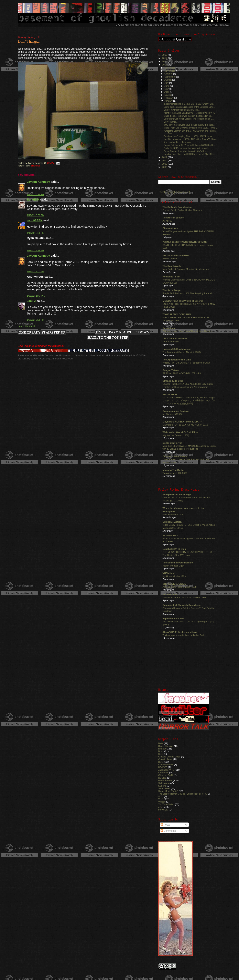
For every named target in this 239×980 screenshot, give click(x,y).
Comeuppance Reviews (176, 411)
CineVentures (170, 228)
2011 (165, 157)
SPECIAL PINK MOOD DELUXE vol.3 (182, 373)
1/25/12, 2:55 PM (36, 320)
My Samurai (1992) (172, 414)
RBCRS (162, 778)
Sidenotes (35, 166)
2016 (165, 55)
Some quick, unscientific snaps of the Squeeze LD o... (190, 107)
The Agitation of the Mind (177, 360)
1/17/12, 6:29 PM (36, 194)
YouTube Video (166, 804)
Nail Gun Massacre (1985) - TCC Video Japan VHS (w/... (191, 139)
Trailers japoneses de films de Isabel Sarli (184, 635)
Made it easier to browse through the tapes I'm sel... (189, 116)
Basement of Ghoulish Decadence (182, 605)
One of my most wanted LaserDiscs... (182, 110)
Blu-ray (162, 749)
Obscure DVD (166, 775)
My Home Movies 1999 (174, 576)
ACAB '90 (167, 221)
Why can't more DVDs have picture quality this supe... (189, 125)
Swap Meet (164, 788)
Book (161, 751)
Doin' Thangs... (29, 41)
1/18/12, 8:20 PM (36, 233)
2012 (165, 65)
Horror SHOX (170, 394)
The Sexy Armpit (172, 290)
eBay (161, 807)
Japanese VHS (166, 770)
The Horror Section (173, 218)
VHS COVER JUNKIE (174, 584)
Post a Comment (26, 326)
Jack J (31, 301)
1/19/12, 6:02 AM (36, 272)
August (168, 80)
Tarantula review (171, 341)
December (170, 68)
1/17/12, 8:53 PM (36, 215)
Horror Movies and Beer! (177, 255)
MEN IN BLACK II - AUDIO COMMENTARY (184, 598)
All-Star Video (170, 594)
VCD (161, 796)
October (169, 74)
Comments (168, 831)
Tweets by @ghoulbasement (174, 192)
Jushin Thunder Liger (173, 566)
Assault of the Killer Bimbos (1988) (180, 587)
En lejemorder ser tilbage (177, 494)
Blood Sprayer (166, 746)
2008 (165, 167)
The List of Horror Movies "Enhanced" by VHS (183, 794)
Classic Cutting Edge (169, 757)
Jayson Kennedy (39, 182)
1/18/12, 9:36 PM (36, 251)
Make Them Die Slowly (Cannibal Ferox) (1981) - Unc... (190, 128)
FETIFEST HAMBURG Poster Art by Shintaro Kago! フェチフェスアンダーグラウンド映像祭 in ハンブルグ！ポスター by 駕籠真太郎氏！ (189, 401)
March (168, 95)
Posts (165, 825)
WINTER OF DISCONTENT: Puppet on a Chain (187, 363)
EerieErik (33, 200)
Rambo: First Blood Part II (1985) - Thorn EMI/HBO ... (189, 154)
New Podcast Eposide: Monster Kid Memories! (186, 269)
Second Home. (170, 258)
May (167, 89)
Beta (161, 743)
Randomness (165, 780)
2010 (165, 160)
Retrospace (169, 328)
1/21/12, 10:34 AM (36, 296)
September (170, 77)
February (169, 98)
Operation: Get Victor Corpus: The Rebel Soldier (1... (189, 119)
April (167, 92)
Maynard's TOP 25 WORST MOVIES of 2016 (185, 425)
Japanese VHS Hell (173, 618)
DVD (161, 762)
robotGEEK (35, 220)
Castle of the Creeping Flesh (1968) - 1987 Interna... (189, 136)
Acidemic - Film (171, 277)
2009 (165, 164)
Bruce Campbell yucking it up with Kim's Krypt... (187, 151)
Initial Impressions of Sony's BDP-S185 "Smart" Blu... (189, 104)
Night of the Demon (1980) (176, 435)
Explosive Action (172, 522)
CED (161, 754)
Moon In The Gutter (173, 470)
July (167, 83)
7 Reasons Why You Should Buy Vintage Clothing (188, 331)
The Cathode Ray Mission (177, 207)
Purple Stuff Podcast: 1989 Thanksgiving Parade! (187, 293)
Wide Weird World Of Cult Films (181, 432)
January (169, 101)
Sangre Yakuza (171, 370)
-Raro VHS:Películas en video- (180, 632)
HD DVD (163, 767)
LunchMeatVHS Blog (174, 549)
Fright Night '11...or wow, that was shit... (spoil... (187, 148)
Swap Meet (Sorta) (168, 791)
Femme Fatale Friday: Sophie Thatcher (182, 210)
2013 (165, 61)
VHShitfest (169, 573)
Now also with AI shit (173, 514)
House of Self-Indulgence (177, 349)
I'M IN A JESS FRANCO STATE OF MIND (185, 242)
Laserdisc (163, 772)
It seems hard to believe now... (178, 142)
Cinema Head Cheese (175, 456)
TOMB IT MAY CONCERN (177, 314)
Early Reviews (166, 764)
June (167, 86)
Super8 (162, 786)
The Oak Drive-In (172, 266)
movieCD (163, 810)
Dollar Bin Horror (172, 443)
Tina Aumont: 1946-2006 (175, 473)
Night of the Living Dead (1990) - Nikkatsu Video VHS (189, 113)
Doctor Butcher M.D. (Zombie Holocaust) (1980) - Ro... (190, 145)
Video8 (162, 802)
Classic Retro (165, 759)
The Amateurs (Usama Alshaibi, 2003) (182, 352)
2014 (165, 58)
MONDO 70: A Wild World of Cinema (183, 301)
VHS (161, 799)
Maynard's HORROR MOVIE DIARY (182, 422)
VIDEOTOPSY (170, 535)
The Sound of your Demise (178, 563)
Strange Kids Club (173, 381)
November (170, 71)
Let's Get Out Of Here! (175, 338)
